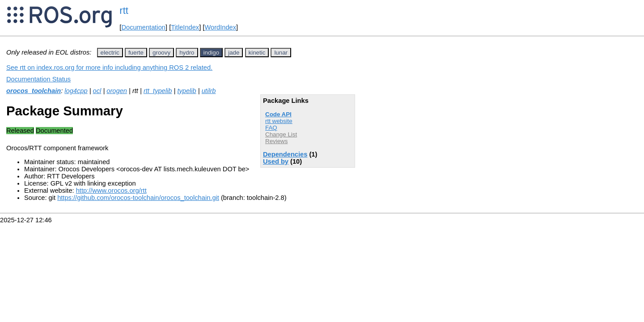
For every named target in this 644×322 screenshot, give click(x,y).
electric (110, 53)
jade (234, 53)
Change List (281, 134)
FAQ (271, 128)
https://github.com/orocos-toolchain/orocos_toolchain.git (138, 198)
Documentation (143, 27)
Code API (278, 114)
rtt (124, 11)
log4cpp (76, 91)
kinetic (257, 53)
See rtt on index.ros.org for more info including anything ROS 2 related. (109, 68)
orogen (117, 91)
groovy (161, 53)
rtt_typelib (158, 91)
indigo (212, 53)
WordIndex (220, 27)
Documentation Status (38, 79)
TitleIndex (185, 27)
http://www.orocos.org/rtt (111, 191)
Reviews (276, 141)
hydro (187, 53)
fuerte (136, 53)
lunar (281, 53)
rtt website (279, 121)
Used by (276, 161)
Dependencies (285, 154)
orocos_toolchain (34, 91)
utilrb (209, 91)
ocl (97, 91)
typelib (186, 91)
